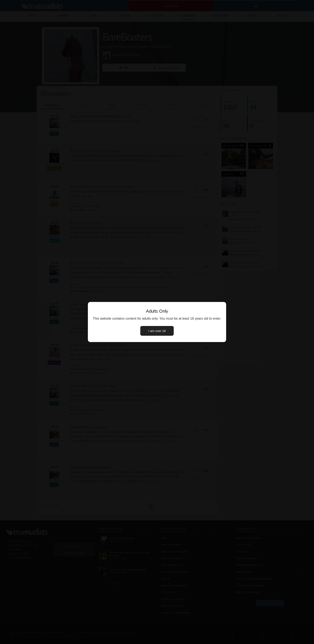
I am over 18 (157, 331)
